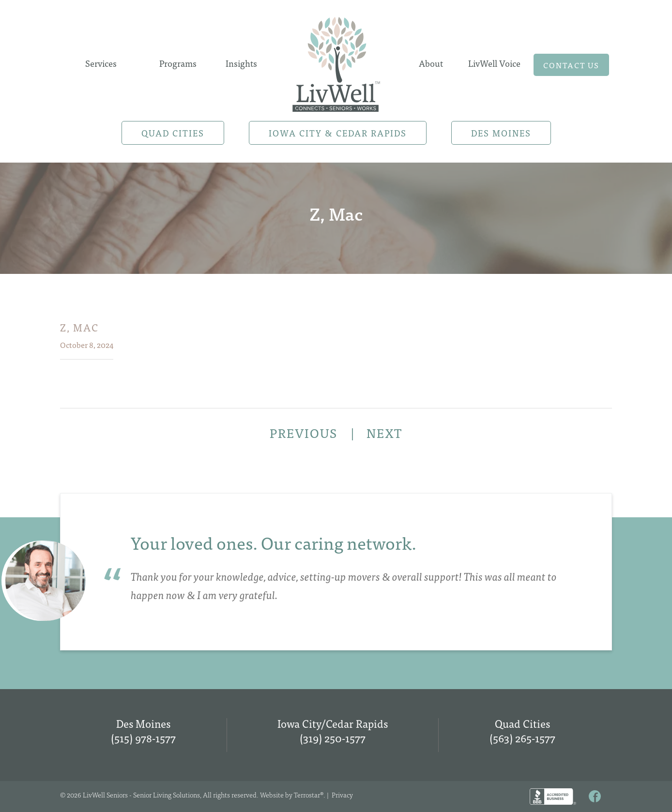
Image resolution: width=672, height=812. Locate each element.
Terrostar (307, 795)
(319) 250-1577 (333, 738)
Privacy (342, 795)
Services (101, 63)
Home (336, 61)
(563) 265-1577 (522, 738)
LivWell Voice (494, 63)
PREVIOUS (305, 433)
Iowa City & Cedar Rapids (338, 133)
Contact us (571, 65)
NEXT (384, 433)
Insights (241, 63)
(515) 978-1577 (143, 738)
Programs (178, 63)
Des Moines (501, 133)
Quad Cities (173, 133)
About (431, 63)
